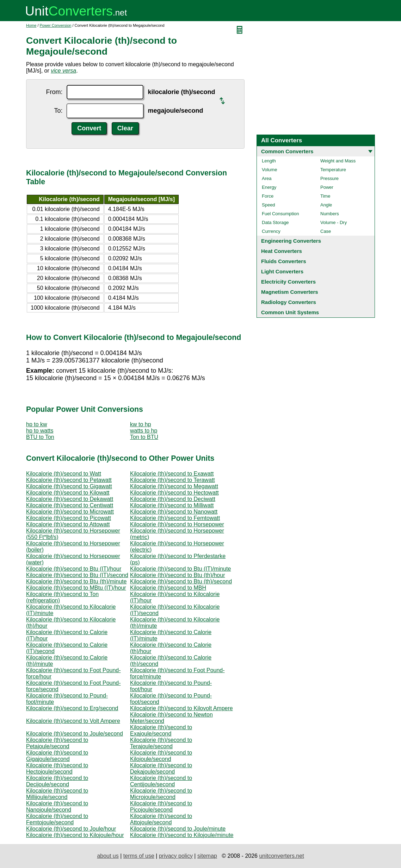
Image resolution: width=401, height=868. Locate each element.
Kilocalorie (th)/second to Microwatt (70, 512)
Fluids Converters (284, 261)
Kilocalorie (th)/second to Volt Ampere (73, 721)
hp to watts (40, 431)
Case (326, 231)
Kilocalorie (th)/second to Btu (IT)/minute (180, 569)
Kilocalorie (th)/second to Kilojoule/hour (75, 835)
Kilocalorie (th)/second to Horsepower (177, 524)
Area (267, 178)
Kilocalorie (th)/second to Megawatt (174, 486)
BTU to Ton (40, 437)
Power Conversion (56, 25)
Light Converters (282, 271)
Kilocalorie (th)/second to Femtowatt (175, 518)
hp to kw (37, 424)
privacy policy (176, 856)
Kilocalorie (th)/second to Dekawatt (70, 499)
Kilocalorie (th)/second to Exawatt (172, 474)
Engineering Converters (291, 241)
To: (58, 111)
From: (54, 92)
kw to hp (141, 424)
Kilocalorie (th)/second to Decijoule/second (57, 781)
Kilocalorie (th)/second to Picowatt (69, 518)
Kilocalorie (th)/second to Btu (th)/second (181, 581)
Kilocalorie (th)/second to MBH (168, 588)
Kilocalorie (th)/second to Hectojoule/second (57, 768)
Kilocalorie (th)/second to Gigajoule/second (57, 756)
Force (268, 196)
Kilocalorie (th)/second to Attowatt (68, 524)
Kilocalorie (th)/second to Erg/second (72, 708)
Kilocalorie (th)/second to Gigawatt (69, 486)
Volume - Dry (334, 222)
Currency (271, 231)
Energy (269, 187)
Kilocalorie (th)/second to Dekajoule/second (161, 768)
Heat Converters (282, 251)
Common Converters (287, 151)
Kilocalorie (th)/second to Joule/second (75, 734)
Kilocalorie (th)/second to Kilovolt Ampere (181, 708)
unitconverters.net (281, 856)
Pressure (329, 178)
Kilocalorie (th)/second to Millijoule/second (57, 794)
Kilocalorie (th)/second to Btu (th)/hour (177, 575)
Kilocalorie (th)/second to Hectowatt (174, 493)
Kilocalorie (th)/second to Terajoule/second (161, 743)
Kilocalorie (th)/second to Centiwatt (70, 505)
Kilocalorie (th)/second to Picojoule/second (161, 807)
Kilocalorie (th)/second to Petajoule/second (57, 743)
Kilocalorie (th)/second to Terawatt (172, 480)
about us (108, 856)
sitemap (207, 856)
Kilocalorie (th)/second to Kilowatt (68, 493)
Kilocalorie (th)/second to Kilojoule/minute (182, 835)
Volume (269, 170)
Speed (269, 205)
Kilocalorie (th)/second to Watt (64, 474)
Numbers (330, 214)
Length (269, 161)
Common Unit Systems (290, 312)
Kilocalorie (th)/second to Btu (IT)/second (77, 575)
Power (327, 187)
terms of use (139, 856)
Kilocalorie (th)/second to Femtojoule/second (57, 819)
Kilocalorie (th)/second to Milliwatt (172, 505)
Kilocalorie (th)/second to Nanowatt (174, 512)
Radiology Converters (289, 302)
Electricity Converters (288, 282)
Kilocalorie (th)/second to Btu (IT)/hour (74, 569)
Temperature (333, 170)
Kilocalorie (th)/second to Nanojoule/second (57, 807)
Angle (326, 205)
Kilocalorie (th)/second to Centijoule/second (161, 781)
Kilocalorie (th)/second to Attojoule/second (161, 819)
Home (31, 25)
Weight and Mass (338, 161)
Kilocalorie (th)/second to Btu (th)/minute (76, 581)
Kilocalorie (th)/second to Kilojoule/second (161, 756)
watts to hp (144, 431)
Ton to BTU (144, 437)
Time (325, 196)
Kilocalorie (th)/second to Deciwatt (173, 499)
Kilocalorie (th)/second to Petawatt (69, 480)
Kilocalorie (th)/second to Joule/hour (71, 829)
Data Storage (275, 222)
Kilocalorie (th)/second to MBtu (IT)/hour (76, 588)
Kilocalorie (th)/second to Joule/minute (178, 829)
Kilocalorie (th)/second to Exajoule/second (161, 730)
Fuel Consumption (280, 214)
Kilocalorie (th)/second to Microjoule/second (161, 794)
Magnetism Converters (290, 292)
